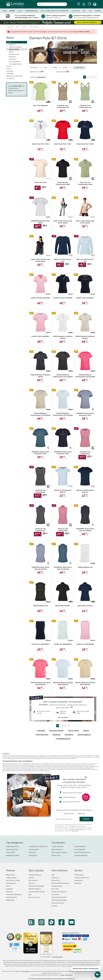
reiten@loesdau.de (57, 957)
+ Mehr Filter (79, 68)
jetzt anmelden (63, 717)
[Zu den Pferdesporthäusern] (79, 4)
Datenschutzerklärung (77, 829)
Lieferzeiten (55, 894)
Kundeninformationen (59, 892)
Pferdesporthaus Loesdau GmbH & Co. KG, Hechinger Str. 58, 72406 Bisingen (54, 979)
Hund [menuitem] (20, 11)
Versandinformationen (59, 897)
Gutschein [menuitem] (76, 11)
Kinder (9, 69)
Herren (9, 66)
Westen (11, 52)
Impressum (55, 878)
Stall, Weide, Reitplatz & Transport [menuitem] (55, 11)
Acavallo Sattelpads (81, 855)
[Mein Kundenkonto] (84, 6)
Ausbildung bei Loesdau (37, 892)
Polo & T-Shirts (14, 49)
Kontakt (31, 878)
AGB (53, 875)
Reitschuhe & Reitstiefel (14, 76)
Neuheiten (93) (35, 72)
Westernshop (10, 875)
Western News (69, 814)
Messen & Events (34, 897)
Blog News (82, 814)
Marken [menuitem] (98, 11)
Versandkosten (26, 971)
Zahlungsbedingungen (59, 900)
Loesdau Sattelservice (82, 878)
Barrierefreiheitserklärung (60, 883)
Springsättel (33, 855)
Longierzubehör (11, 878)
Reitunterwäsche (15, 62)
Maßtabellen (79, 880)
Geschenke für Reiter (13, 880)
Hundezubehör (11, 883)
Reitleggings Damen (13, 855)
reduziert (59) (61, 72)
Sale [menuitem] (90, 11)
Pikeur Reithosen (57, 849)
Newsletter (78, 883)
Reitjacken (12, 57)
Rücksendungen (57, 886)
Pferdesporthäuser (35, 875)
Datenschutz (56, 880)
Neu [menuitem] (84, 11)
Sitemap (54, 906)
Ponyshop (9, 892)
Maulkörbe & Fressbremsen (38, 846)
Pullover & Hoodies (15, 47)
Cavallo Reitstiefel (57, 846)
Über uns (32, 883)
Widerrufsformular (58, 903)
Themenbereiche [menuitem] (31, 11)
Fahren (8, 886)
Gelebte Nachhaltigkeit (36, 886)
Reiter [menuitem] (12, 11)
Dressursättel (10, 852)
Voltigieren (10, 889)
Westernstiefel (34, 849)
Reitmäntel (13, 59)
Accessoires (10, 78)
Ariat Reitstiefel (80, 849)
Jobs (30, 894)
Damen (9, 42)
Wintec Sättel (56, 855)
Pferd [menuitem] (4, 11)
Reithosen (12, 45)
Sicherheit (10, 71)
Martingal (32, 852)
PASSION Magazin (35, 889)
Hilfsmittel (10, 74)
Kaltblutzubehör (11, 897)
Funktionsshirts (14, 54)
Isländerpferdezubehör (14, 894)
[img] (95, 5)
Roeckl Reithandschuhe (82, 852)
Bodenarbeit (10, 900)
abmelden (75, 831)
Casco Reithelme (80, 846)
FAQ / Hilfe (55, 889)
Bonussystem (33, 880)
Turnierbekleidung (15, 64)
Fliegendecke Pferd (12, 846)
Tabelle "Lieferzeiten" (66, 975)
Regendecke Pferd (12, 849)
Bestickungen (79, 875)
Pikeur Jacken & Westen (59, 852)
